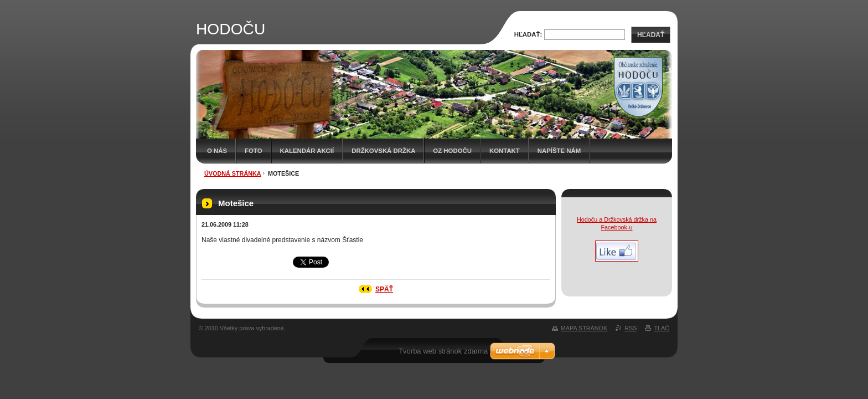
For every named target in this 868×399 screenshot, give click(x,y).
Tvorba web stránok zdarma (443, 351)
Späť (384, 289)
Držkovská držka (383, 151)
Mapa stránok (584, 328)
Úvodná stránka (233, 173)
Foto (253, 151)
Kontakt (505, 151)
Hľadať (651, 35)
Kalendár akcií (307, 151)
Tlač (662, 328)
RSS (631, 328)
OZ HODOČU (452, 151)
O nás (217, 151)
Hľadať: (528, 34)
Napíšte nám (559, 151)
